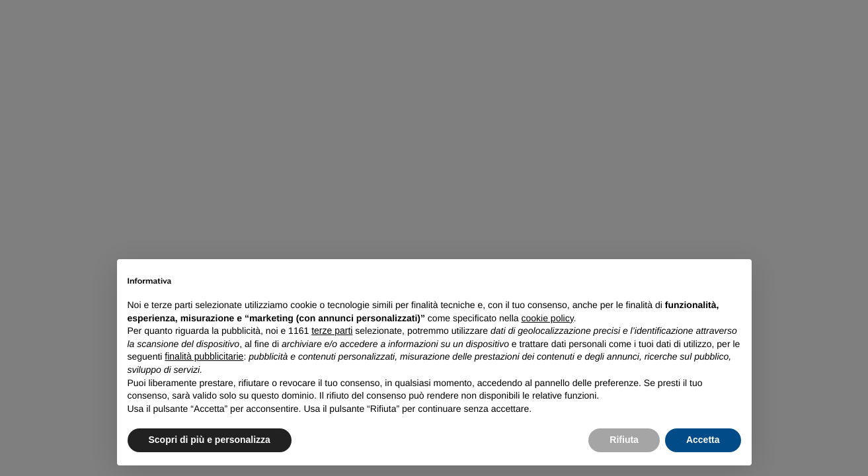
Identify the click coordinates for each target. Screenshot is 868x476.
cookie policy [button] (547, 318)
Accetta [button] (703, 440)
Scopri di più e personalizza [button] (210, 440)
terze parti (332, 331)
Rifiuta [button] (624, 440)
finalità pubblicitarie (204, 356)
